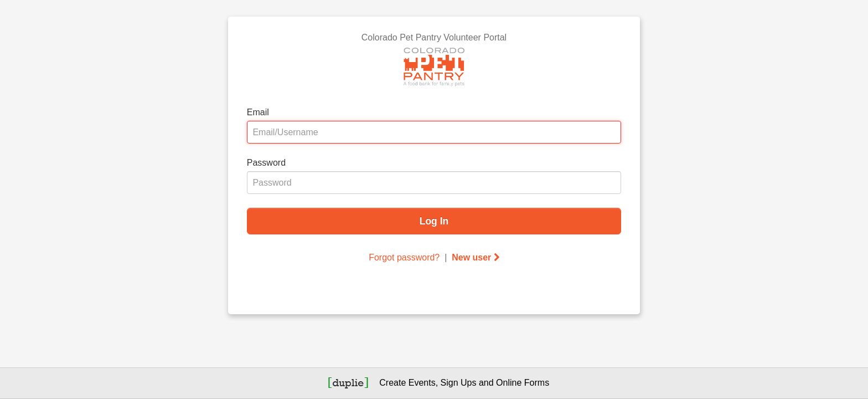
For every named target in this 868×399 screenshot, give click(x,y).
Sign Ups (459, 383)
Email (258, 112)
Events (422, 383)
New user (476, 257)
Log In (434, 221)
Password (266, 163)
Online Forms (523, 383)
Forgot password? (404, 257)
